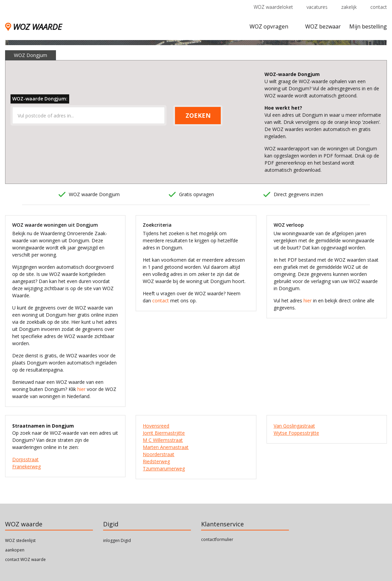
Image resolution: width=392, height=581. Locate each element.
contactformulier (217, 539)
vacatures (317, 7)
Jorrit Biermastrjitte (164, 433)
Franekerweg (26, 466)
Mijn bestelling (368, 26)
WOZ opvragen (269, 26)
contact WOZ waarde (25, 559)
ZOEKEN (198, 115)
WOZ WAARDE (33, 27)
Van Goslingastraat (294, 426)
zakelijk (349, 7)
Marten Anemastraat (166, 447)
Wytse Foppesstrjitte (296, 433)
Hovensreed (156, 426)
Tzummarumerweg (164, 468)
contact (379, 7)
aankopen (15, 550)
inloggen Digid (117, 540)
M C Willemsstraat (163, 440)
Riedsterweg (156, 461)
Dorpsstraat (25, 459)
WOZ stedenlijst (20, 540)
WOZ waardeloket (273, 7)
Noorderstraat (159, 454)
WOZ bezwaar (323, 26)
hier (81, 389)
